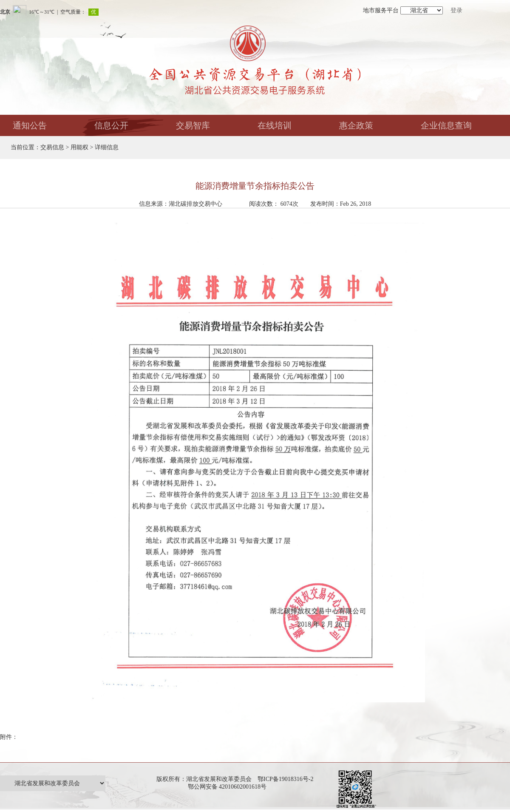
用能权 (79, 147)
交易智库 (193, 125)
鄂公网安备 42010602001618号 (229, 787)
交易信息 (52, 147)
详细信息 (107, 147)
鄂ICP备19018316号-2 (285, 779)
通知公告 (30, 125)
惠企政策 (356, 125)
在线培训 (275, 125)
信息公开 (111, 125)
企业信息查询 (446, 125)
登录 (456, 10)
